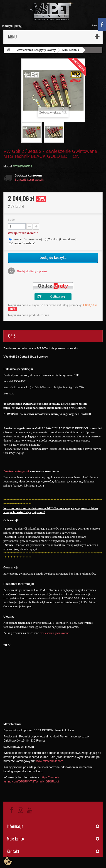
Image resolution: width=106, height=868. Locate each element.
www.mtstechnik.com (49, 761)
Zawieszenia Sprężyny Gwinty (37, 50)
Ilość (11, 220)
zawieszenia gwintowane (54, 633)
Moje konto (15, 839)
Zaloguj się (98, 25)
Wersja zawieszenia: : (23, 233)
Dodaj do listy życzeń (31, 271)
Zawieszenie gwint (16, 471)
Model (8, 166)
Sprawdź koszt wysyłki (29, 180)
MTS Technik (71, 50)
